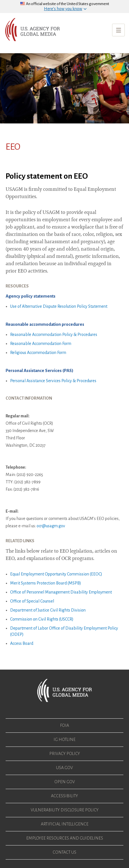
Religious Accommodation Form (38, 353)
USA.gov (64, 768)
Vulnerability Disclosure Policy (65, 810)
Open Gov (65, 782)
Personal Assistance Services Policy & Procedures (53, 381)
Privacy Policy (65, 754)
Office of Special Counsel (32, 601)
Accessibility (64, 796)
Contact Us (64, 852)
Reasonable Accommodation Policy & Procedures (54, 335)
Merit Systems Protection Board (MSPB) (46, 583)
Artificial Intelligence (65, 824)
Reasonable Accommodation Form (41, 344)
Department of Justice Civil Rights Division (48, 610)
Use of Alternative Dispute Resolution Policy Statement (59, 306)
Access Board (22, 643)
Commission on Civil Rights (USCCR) (42, 619)
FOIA (64, 725)
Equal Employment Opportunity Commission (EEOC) (56, 574)
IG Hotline (64, 739)
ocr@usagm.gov (51, 526)
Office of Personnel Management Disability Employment (61, 592)
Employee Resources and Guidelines (65, 838)
